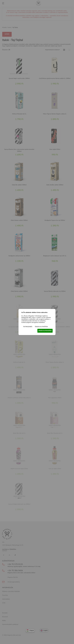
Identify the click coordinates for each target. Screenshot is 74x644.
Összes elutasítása (41, 327)
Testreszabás (28, 327)
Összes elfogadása (45, 331)
